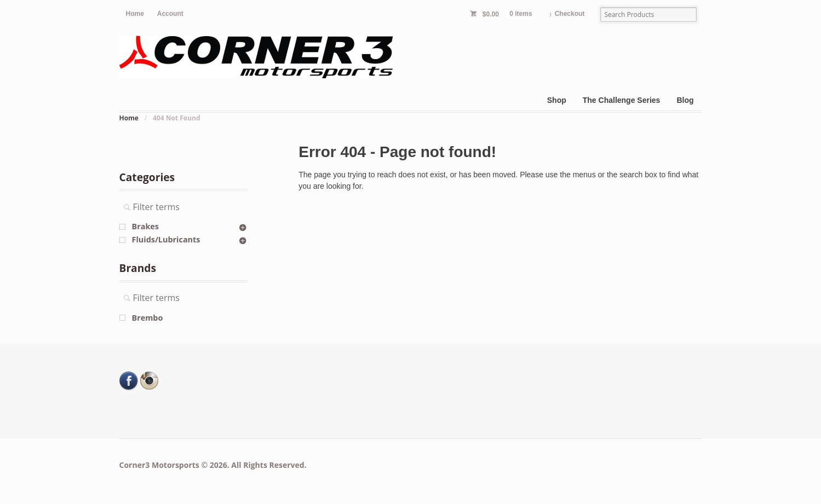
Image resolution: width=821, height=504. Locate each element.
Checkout (570, 14)
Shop (557, 100)
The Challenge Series (622, 100)
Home (135, 14)
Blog (685, 100)
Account (170, 14)
